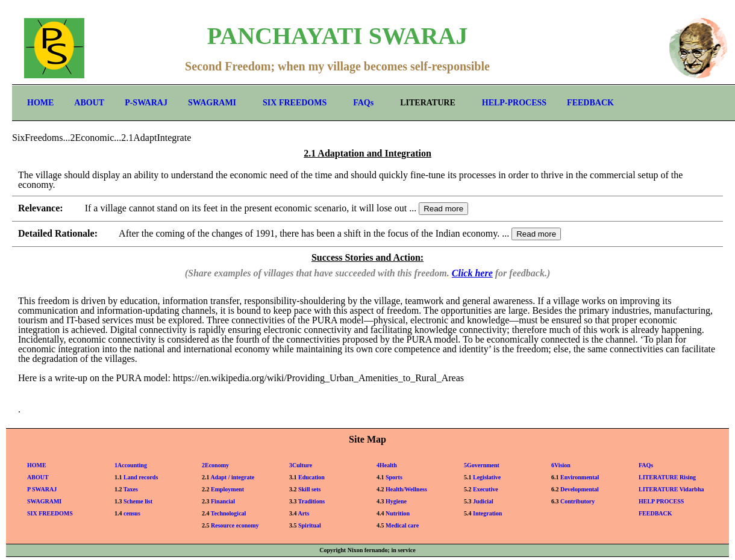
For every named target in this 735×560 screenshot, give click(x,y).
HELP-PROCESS (514, 103)
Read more (443, 209)
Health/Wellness (406, 489)
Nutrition (398, 513)
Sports (394, 477)
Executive (486, 489)
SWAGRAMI (212, 103)
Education (311, 477)
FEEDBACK (590, 103)
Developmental (580, 489)
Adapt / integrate (232, 477)
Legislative (487, 477)
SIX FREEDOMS (295, 103)
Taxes (131, 489)
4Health (387, 465)
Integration (487, 513)
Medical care (402, 525)
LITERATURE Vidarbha (671, 489)
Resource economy (235, 525)
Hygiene (396, 501)
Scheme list (138, 501)
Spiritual (310, 525)
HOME (40, 103)
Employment (227, 489)
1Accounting (131, 465)
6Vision (561, 465)
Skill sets (310, 489)
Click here (472, 273)
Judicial (483, 501)
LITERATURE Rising (667, 477)
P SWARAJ (42, 489)
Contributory (577, 501)
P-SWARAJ (146, 103)
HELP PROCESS (661, 501)
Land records (141, 477)
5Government (482, 465)
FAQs (363, 103)
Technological (229, 513)
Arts (303, 513)
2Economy (215, 465)
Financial (223, 501)
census (132, 513)
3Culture (301, 465)
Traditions (311, 501)
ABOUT (89, 103)
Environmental (580, 477)
